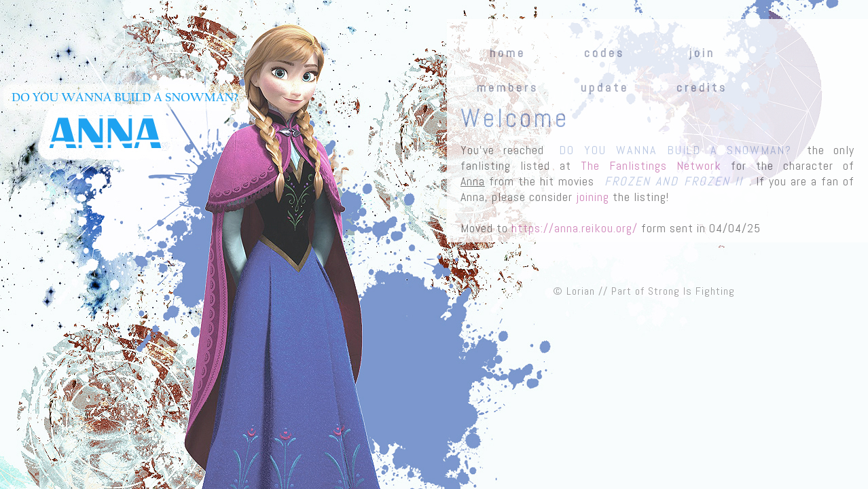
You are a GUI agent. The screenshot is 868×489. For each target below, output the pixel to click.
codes (604, 53)
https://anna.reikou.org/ (575, 228)
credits (702, 88)
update (605, 88)
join (702, 53)
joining (593, 197)
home (508, 53)
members (508, 88)
